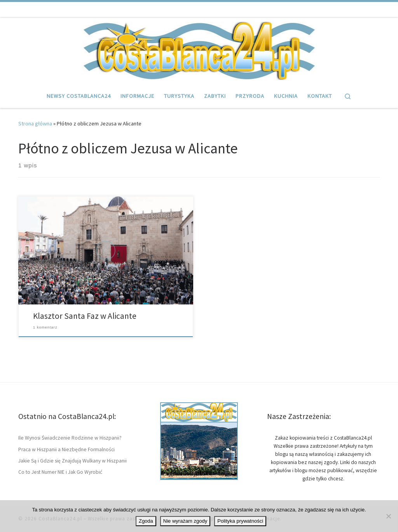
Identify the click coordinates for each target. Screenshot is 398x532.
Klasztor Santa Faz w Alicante (85, 316)
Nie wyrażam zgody (185, 521)
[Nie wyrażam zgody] (388, 516)
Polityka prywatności (240, 521)
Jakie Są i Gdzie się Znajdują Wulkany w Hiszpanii (72, 461)
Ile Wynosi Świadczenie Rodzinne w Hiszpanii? (70, 438)
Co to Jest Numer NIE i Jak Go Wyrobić (60, 472)
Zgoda (146, 521)
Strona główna (35, 123)
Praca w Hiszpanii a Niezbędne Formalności (66, 449)
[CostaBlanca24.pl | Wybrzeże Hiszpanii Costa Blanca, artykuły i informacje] (199, 50)
